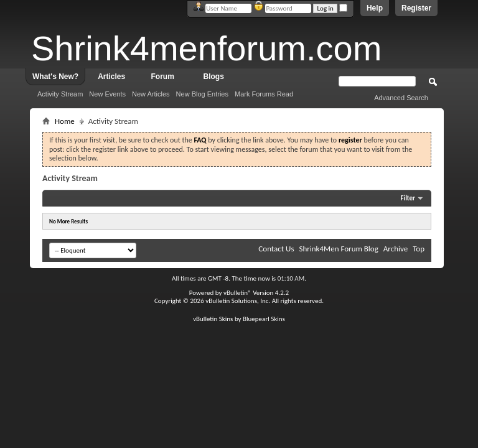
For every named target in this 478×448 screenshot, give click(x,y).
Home (65, 121)
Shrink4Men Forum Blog (338, 249)
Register (416, 8)
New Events (107, 94)
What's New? (55, 77)
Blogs (214, 77)
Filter (408, 198)
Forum (163, 77)
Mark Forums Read (264, 94)
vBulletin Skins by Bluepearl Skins (239, 319)
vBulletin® (237, 293)
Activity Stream (60, 94)
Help (375, 8)
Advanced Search (401, 98)
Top (419, 249)
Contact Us (276, 249)
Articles (111, 77)
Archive (396, 249)
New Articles (151, 94)
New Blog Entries (202, 94)
